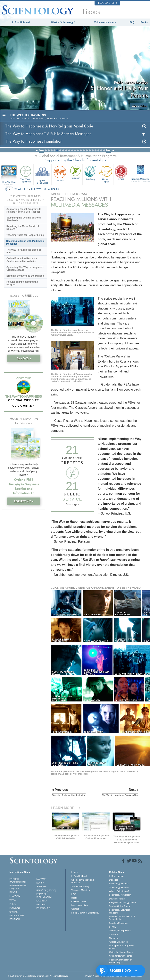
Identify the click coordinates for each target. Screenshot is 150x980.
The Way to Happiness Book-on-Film (24, 251)
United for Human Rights (121, 952)
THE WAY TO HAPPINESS (45, 189)
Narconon (75, 172)
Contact (75, 909)
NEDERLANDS (17, 915)
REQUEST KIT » (24, 501)
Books (144, 22)
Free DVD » (24, 358)
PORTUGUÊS (43, 908)
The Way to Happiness (26, 174)
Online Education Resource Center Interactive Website (22, 260)
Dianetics (113, 880)
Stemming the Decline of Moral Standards (24, 219)
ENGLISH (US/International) (18, 880)
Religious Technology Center (123, 902)
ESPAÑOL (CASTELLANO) (44, 895)
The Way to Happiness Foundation (34, 141)
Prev (41, 150)
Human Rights (106, 174)
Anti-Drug (90, 172)
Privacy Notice (92, 976)
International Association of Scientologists (122, 918)
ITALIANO (41, 904)
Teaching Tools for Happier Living (25, 235)
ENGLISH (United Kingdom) (18, 887)
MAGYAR (41, 879)
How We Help (9, 182)
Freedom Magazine (118, 923)
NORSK (40, 883)
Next (109, 150)
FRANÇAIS (15, 896)
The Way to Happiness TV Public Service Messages (48, 134)
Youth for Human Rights (120, 956)
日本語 (13, 904)
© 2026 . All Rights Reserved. (38, 976)
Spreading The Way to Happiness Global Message (25, 269)
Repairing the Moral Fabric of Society (23, 228)
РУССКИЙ (14, 908)
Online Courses (79, 901)
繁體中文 (14, 912)
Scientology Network (119, 884)
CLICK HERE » (24, 406)
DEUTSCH (15, 919)
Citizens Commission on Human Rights (121, 961)
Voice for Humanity (80, 886)
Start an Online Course (120, 906)
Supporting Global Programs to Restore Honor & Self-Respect (24, 211)
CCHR (121, 172)
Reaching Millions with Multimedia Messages (25, 242)
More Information (80, 905)
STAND (112, 927)
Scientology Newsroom (120, 895)
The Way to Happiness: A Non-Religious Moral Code (49, 126)
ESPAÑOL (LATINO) (46, 890)
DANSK (13, 892)
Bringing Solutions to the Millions (25, 276)
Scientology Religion (119, 887)
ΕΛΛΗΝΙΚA (42, 901)
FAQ (132, 22)
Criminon (60, 173)
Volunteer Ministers (105, 22)
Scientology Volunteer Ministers (119, 911)
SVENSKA (42, 886)
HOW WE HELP (20, 189)
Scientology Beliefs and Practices (83, 881)
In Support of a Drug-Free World (121, 947)
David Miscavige (117, 899)
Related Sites (108, 3)
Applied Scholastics (42, 174)
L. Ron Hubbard (21, 22)
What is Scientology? (63, 22)
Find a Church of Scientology (85, 913)
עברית (13, 900)
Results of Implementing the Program (22, 283)
